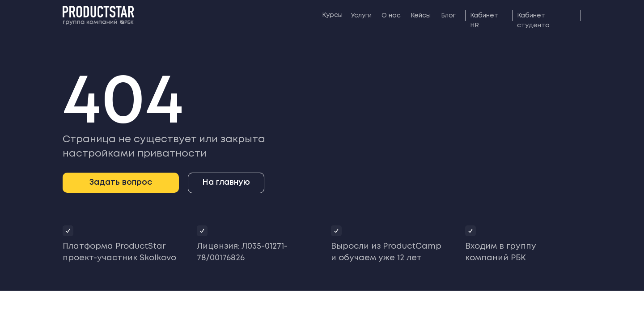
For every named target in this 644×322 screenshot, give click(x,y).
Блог (448, 16)
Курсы (332, 15)
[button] (121, 183)
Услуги (361, 16)
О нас (391, 16)
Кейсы (421, 16)
